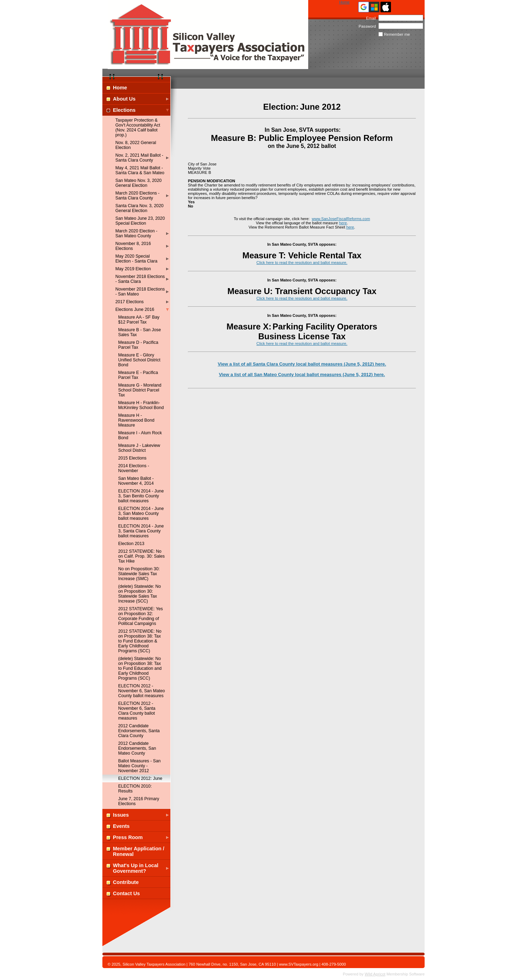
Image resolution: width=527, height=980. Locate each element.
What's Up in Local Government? (136, 868)
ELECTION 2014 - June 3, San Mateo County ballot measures (141, 513)
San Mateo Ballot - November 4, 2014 (136, 481)
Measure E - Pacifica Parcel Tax (138, 375)
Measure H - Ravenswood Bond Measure (136, 420)
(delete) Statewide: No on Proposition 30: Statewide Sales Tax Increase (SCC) (140, 594)
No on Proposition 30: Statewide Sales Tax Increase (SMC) (139, 574)
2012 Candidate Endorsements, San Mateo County (137, 748)
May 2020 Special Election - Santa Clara (136, 259)
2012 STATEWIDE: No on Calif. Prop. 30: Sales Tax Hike (141, 556)
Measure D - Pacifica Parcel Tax (138, 345)
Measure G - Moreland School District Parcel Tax (140, 390)
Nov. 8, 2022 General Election (136, 145)
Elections (124, 110)
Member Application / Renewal (139, 851)
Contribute (126, 882)
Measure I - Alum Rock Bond (140, 435)
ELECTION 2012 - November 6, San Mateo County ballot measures (141, 691)
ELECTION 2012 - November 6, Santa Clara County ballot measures (137, 711)
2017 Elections (130, 302)
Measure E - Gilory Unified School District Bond (139, 360)
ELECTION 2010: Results (135, 789)
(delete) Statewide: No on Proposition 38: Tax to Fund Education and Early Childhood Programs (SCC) (140, 668)
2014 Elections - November (134, 468)
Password (366, 26)
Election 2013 (131, 544)
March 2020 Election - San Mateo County (136, 233)
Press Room (128, 837)
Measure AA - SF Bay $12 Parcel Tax (139, 320)
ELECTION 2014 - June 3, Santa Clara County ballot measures (141, 531)
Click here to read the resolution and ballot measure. (302, 263)
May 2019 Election (133, 269)
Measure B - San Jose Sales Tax (140, 332)
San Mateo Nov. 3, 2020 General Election (138, 183)
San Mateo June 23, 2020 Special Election (140, 221)
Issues (121, 815)
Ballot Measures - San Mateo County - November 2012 (139, 766)
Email (370, 18)
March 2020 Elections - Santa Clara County (137, 196)
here (343, 223)
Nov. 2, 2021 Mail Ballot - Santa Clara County (139, 158)
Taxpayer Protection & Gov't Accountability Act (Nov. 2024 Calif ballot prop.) (138, 128)
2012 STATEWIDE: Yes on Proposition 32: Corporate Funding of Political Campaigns (141, 616)
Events (121, 826)
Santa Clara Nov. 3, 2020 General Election (139, 208)
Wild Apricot (375, 974)
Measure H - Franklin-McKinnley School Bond (141, 405)
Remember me (397, 34)
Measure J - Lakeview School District (139, 448)
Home (344, 2)
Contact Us (126, 893)
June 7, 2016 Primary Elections (139, 801)
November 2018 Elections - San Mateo (140, 292)
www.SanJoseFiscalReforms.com (341, 219)
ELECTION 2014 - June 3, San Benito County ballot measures (141, 496)
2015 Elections (132, 458)
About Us (124, 99)
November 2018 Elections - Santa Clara (140, 279)
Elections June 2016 (135, 309)
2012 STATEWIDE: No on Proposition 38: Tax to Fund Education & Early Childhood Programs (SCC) (140, 641)
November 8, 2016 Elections (133, 246)
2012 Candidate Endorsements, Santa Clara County (139, 731)
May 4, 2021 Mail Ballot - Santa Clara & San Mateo (140, 170)
